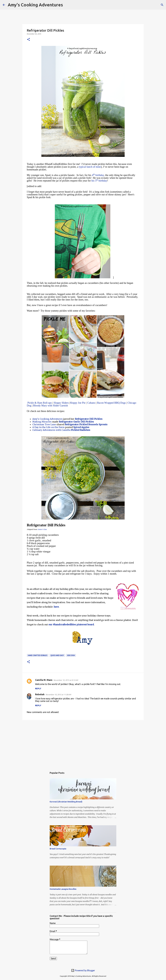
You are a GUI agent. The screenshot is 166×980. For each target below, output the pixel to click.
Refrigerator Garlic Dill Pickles (76, 422)
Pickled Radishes (81, 430)
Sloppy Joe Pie (78, 403)
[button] (28, 40)
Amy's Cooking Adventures (35, 5)
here (56, 607)
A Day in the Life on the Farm (48, 427)
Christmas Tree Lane (44, 424)
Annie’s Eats (42, 529)
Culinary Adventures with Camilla (51, 430)
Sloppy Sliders (61, 403)
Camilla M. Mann (44, 680)
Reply (38, 689)
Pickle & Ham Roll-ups (40, 403)
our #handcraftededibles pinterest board (71, 624)
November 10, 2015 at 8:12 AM (66, 680)
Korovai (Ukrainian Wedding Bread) (66, 802)
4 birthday (98, 175)
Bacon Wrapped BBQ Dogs (111, 403)
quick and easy (57, 655)
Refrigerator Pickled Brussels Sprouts (86, 424)
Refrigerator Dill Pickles (89, 419)
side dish (71, 655)
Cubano (91, 403)
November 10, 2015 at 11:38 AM (58, 695)
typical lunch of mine (90, 167)
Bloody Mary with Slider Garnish (50, 405)
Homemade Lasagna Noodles (63, 889)
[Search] (67, 5)
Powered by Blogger (83, 970)
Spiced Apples (81, 427)
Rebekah (40, 694)
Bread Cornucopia (58, 849)
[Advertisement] (83, 744)
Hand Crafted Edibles (38, 655)
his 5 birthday (99, 181)
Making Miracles (42, 422)
